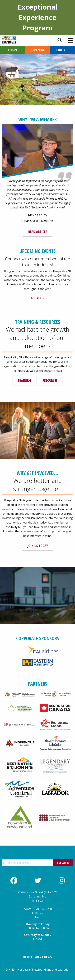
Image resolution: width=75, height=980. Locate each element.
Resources (50, 380)
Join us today (38, 546)
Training (24, 380)
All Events (38, 298)
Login (13, 50)
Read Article (38, 232)
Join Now (38, 50)
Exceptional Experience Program (38, 17)
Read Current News (38, 957)
